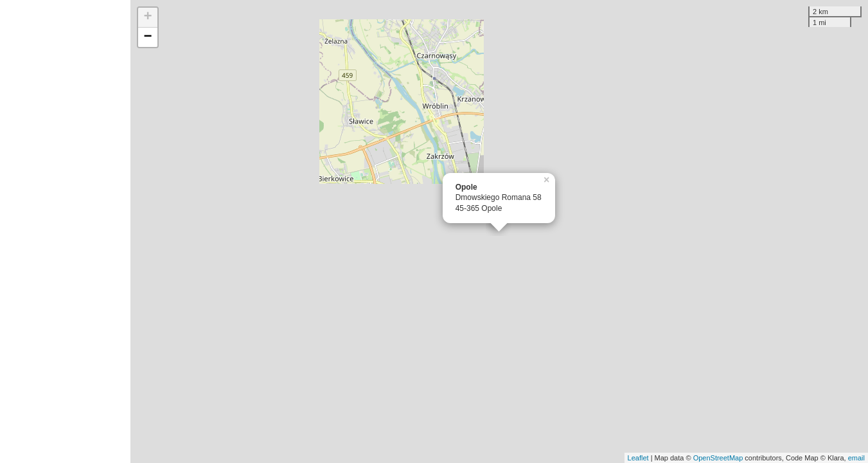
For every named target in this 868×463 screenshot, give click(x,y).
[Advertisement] (65, 232)
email (856, 458)
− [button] (148, 37)
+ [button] (148, 17)
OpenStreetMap (718, 458)
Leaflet (638, 458)
